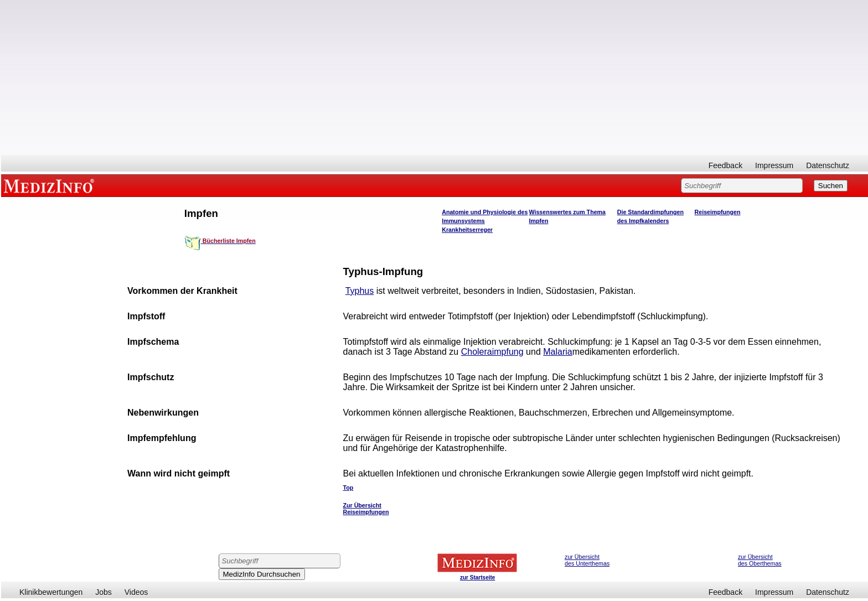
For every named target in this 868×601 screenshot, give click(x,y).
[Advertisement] (435, 77)
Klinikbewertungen (51, 592)
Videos (136, 592)
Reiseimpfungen (718, 212)
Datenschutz (828, 165)
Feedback (725, 165)
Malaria (557, 352)
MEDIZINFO (51, 185)
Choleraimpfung (492, 352)
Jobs (104, 592)
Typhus (360, 291)
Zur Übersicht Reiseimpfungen (366, 509)
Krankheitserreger (467, 230)
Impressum (774, 165)
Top (348, 488)
